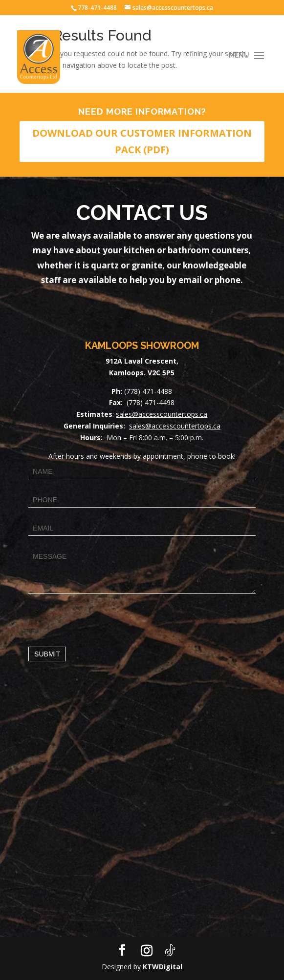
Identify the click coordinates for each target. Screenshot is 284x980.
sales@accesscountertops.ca (162, 414)
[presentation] (103, 618)
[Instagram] (147, 951)
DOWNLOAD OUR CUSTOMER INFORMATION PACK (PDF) (142, 141)
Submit (47, 654)
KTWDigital (163, 967)
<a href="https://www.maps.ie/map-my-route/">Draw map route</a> (142, 815)
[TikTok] (170, 951)
